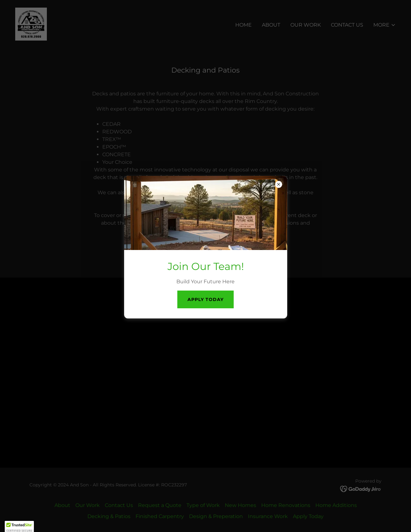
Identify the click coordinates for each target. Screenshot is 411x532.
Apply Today (205, 299)
